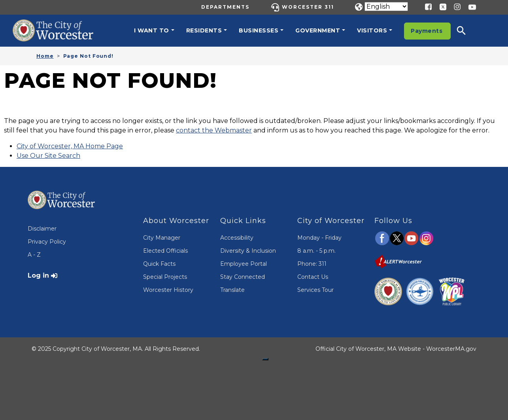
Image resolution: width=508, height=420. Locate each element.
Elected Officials (165, 251)
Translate (232, 290)
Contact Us (313, 277)
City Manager (162, 238)
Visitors (372, 30)
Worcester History (168, 290)
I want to (152, 30)
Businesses (259, 30)
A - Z (34, 255)
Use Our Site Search (48, 156)
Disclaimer (42, 229)
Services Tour (315, 290)
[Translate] (386, 7)
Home (45, 56)
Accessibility (237, 238)
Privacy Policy (47, 242)
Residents (204, 30)
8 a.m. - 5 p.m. (316, 251)
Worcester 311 (308, 7)
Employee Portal (244, 264)
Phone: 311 (312, 264)
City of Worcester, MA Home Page (70, 146)
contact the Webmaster (214, 130)
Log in (38, 275)
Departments (225, 7)
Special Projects (165, 277)
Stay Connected (243, 277)
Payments (427, 31)
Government (318, 30)
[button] (466, 30)
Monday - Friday (319, 238)
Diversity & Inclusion (248, 251)
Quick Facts (159, 264)
